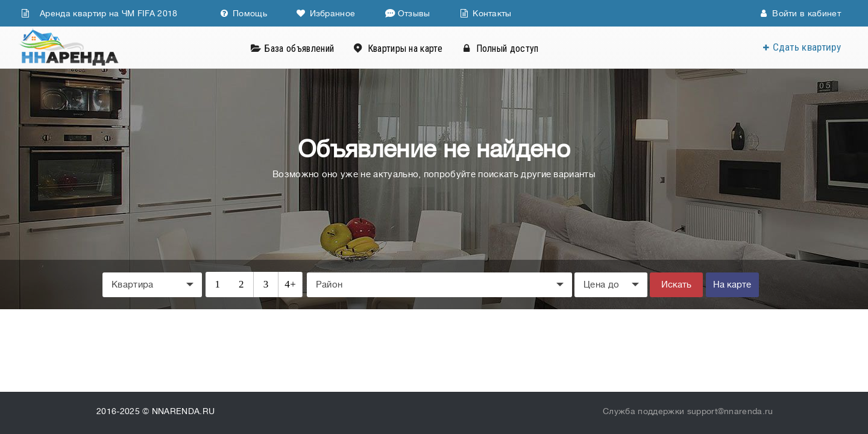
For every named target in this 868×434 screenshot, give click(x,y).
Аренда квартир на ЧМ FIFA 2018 (99, 13)
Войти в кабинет (800, 13)
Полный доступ (508, 49)
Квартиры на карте (405, 49)
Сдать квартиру (807, 47)
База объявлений (299, 49)
